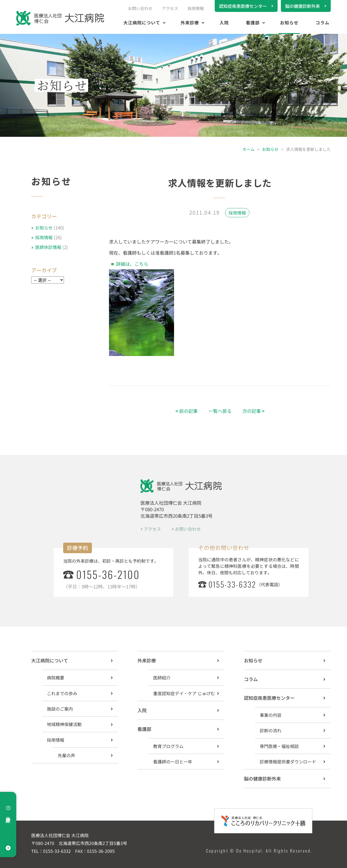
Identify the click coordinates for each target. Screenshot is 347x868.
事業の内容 (271, 715)
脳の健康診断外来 (303, 6)
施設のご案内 (60, 709)
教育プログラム (168, 746)
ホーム (248, 149)
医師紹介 (162, 678)
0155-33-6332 (232, 584)
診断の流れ (271, 730)
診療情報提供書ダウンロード (288, 762)
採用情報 (196, 8)
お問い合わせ (140, 8)
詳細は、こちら (132, 264)
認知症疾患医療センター (243, 6)
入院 (224, 22)
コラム (322, 22)
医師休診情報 (48, 247)
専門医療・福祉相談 (279, 746)
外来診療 (190, 22)
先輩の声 (66, 755)
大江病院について (142, 22)
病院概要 (56, 678)
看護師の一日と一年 (173, 762)
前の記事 (187, 411)
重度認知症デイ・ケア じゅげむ (184, 693)
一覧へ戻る (220, 411)
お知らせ (289, 22)
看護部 (253, 22)
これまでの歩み (62, 693)
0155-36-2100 (108, 574)
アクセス (170, 8)
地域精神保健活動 (64, 724)
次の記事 (253, 411)
